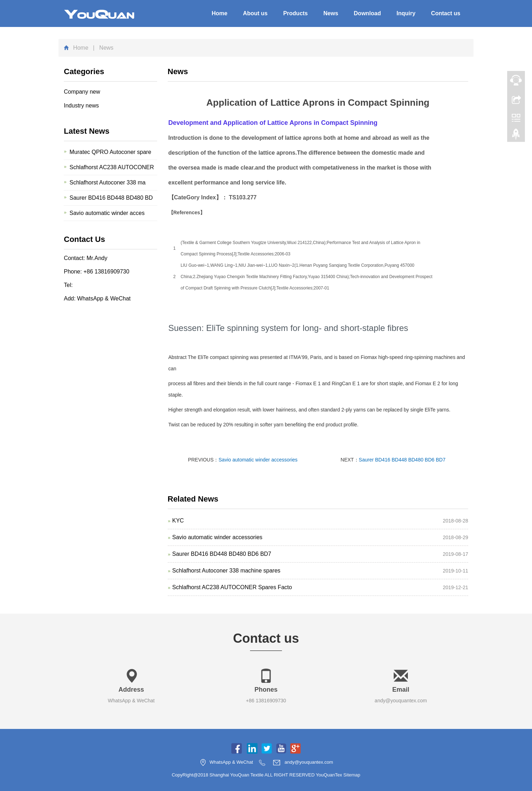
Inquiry (406, 13)
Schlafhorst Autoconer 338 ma (107, 182)
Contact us (446, 13)
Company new (82, 92)
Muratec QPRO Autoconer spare (110, 152)
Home (220, 13)
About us (255, 13)
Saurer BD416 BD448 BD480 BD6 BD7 (402, 460)
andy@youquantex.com (401, 701)
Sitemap (352, 775)
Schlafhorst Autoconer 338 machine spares (226, 571)
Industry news (81, 106)
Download (367, 13)
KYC (178, 521)
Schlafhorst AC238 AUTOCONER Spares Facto (232, 587)
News (331, 13)
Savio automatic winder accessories (258, 460)
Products (295, 13)
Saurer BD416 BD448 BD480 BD (111, 198)
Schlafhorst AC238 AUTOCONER (112, 167)
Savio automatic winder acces (107, 213)
